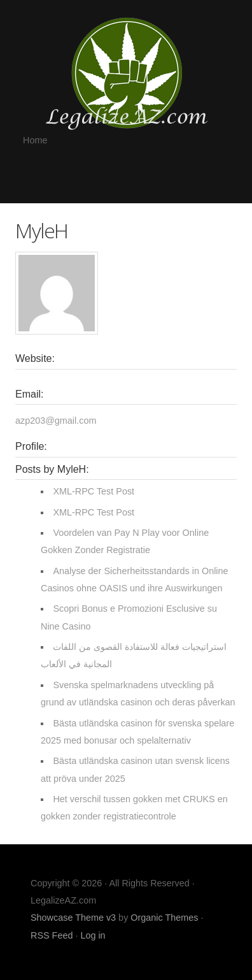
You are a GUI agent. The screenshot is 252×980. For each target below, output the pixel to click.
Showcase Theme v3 (73, 918)
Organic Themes (164, 918)
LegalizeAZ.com (126, 73)
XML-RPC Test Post (94, 491)
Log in (93, 935)
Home (35, 140)
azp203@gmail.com (56, 421)
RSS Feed (52, 935)
